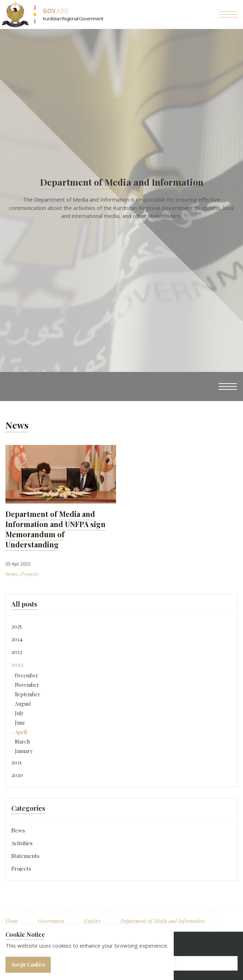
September (28, 694)
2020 (17, 775)
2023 (17, 652)
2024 (17, 639)
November (27, 685)
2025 (17, 626)
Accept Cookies (28, 965)
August (23, 704)
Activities (22, 843)
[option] (122, 201)
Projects (30, 574)
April (21, 732)
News (12, 574)
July (19, 713)
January (24, 751)
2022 (17, 664)
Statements (25, 856)
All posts (24, 604)
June (20, 723)
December (27, 675)
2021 (17, 762)
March (22, 742)
